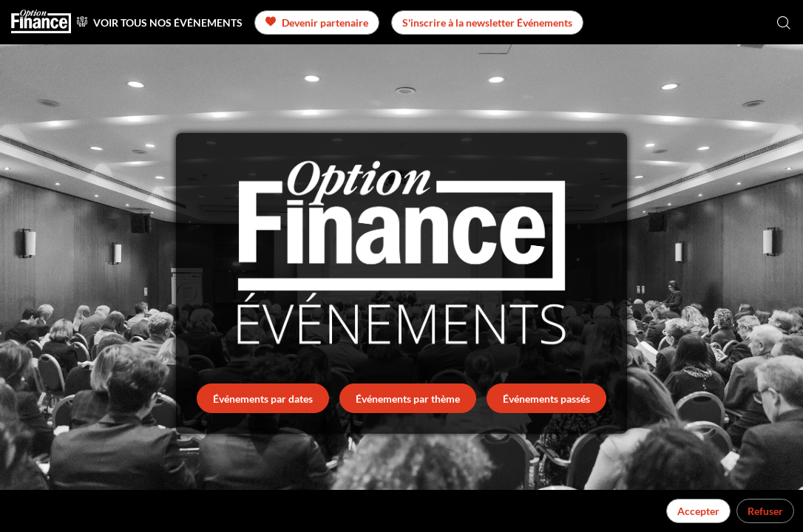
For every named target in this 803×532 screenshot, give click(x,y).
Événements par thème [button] (408, 399)
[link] (160, 22)
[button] (317, 23)
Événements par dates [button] (263, 399)
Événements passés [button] (546, 399)
